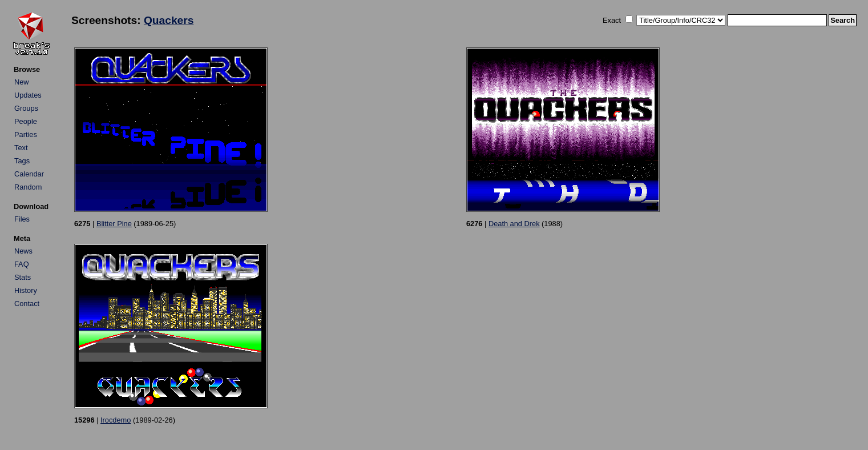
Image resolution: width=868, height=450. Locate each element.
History (26, 290)
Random (28, 187)
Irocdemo (116, 420)
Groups (26, 108)
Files (22, 219)
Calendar (29, 174)
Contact (27, 304)
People (26, 121)
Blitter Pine (114, 224)
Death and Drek (514, 224)
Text (21, 148)
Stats (23, 277)
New (22, 82)
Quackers (169, 20)
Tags (22, 161)
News (23, 251)
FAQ (22, 264)
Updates (28, 95)
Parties (26, 134)
